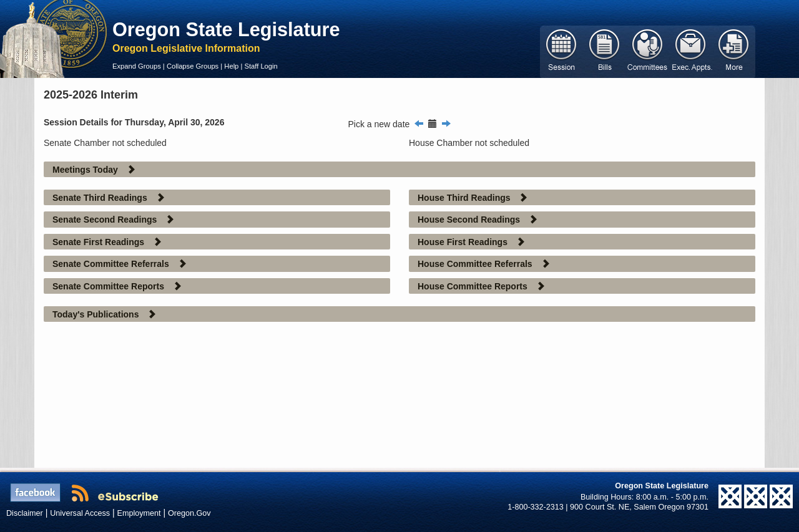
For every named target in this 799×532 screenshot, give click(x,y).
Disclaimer (25, 513)
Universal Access (80, 513)
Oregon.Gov (189, 513)
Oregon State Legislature (226, 29)
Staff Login (261, 66)
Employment (139, 513)
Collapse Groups (193, 66)
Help (231, 66)
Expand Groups (137, 66)
